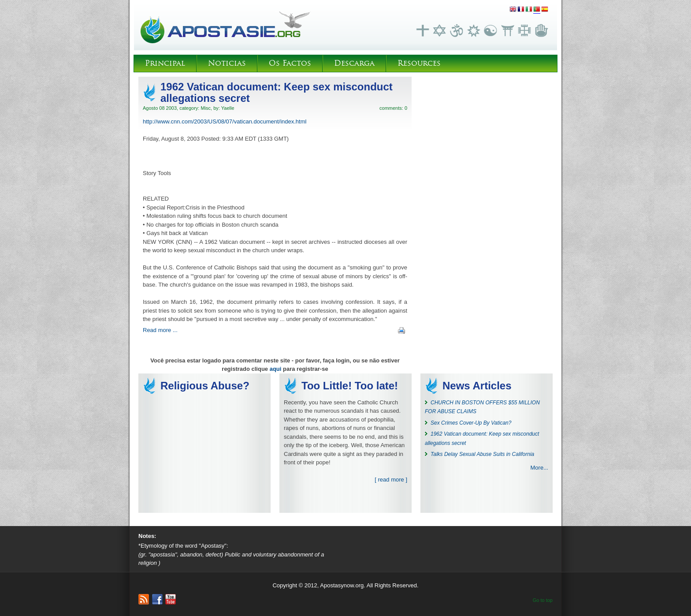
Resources (419, 63)
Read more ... (160, 330)
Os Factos (290, 63)
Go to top (543, 600)
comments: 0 (393, 108)
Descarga (354, 63)
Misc (206, 108)
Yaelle (228, 108)
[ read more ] (391, 480)
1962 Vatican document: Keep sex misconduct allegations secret (277, 92)
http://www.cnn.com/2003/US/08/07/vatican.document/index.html (225, 121)
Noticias (227, 63)
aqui (276, 369)
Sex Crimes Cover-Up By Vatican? (471, 423)
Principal (165, 63)
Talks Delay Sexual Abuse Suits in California (482, 454)
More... (539, 468)
